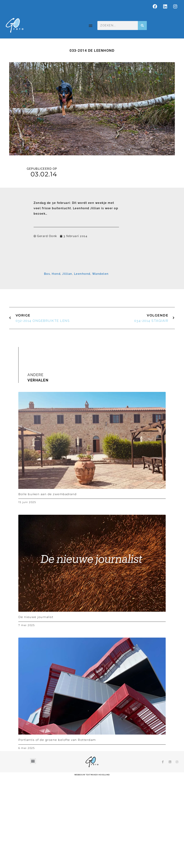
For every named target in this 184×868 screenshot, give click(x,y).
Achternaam (47, 298)
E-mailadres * (47, 275)
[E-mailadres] (89, 281)
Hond (56, 365)
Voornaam (46, 287)
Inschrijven (89, 312)
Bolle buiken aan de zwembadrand (48, 586)
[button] (91, 26)
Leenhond (82, 365)
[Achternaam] (89, 303)
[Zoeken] (142, 26)
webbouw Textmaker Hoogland (92, 866)
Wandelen (100, 365)
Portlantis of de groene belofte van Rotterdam (57, 831)
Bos (47, 365)
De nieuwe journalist (36, 709)
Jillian (67, 365)
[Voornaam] (89, 292)
